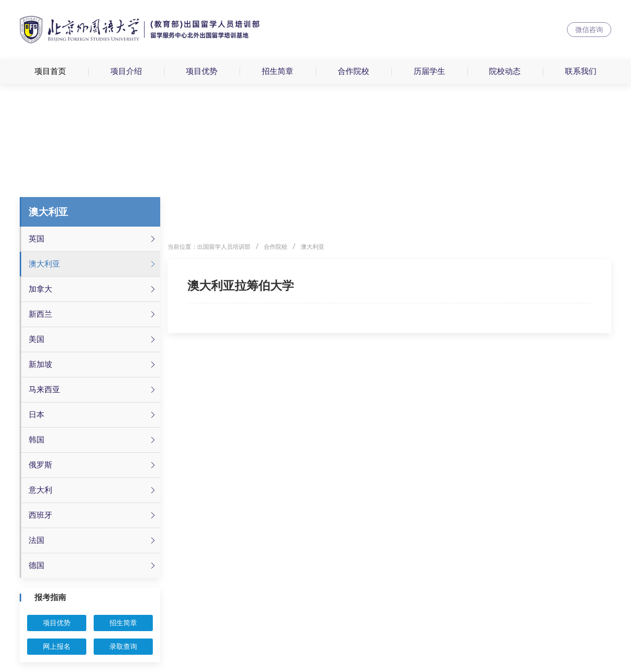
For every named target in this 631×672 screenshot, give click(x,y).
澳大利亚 (93, 264)
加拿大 (93, 289)
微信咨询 (589, 30)
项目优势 (202, 71)
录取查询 (123, 646)
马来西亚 (93, 390)
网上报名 (57, 646)
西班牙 (93, 515)
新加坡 (93, 365)
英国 (93, 239)
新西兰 (93, 314)
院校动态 (505, 71)
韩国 (93, 440)
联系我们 (581, 71)
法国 (93, 540)
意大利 (93, 490)
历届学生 (429, 71)
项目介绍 (126, 71)
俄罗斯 (93, 465)
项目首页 (50, 71)
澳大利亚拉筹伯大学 (241, 286)
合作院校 (353, 71)
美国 (93, 339)
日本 (93, 415)
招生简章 (278, 71)
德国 (93, 566)
